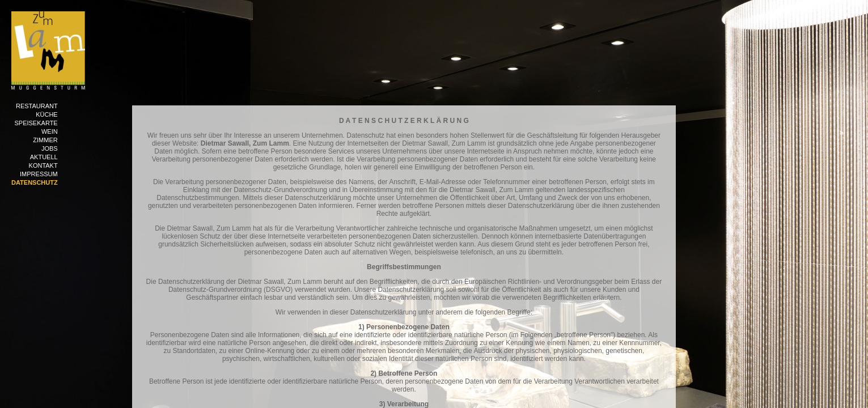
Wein (50, 131)
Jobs (50, 148)
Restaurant (37, 106)
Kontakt (43, 165)
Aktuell (44, 157)
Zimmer (45, 140)
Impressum (39, 174)
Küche (47, 114)
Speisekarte (36, 123)
